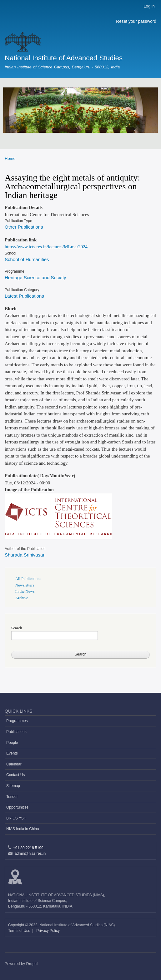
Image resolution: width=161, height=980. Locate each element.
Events (12, 753)
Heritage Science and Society (35, 277)
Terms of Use (20, 931)
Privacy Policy (48, 931)
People (12, 743)
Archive (22, 598)
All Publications (28, 579)
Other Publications (24, 227)
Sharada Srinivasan (25, 555)
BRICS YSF (16, 818)
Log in (149, 6)
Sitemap (13, 786)
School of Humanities (27, 259)
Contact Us (15, 775)
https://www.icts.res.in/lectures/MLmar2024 (46, 247)
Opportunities (17, 807)
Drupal (32, 964)
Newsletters (25, 585)
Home (10, 158)
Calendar (14, 764)
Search (17, 628)
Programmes (17, 721)
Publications (16, 732)
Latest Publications (24, 296)
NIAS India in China (23, 829)
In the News (25, 591)
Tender (12, 797)
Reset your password (136, 21)
